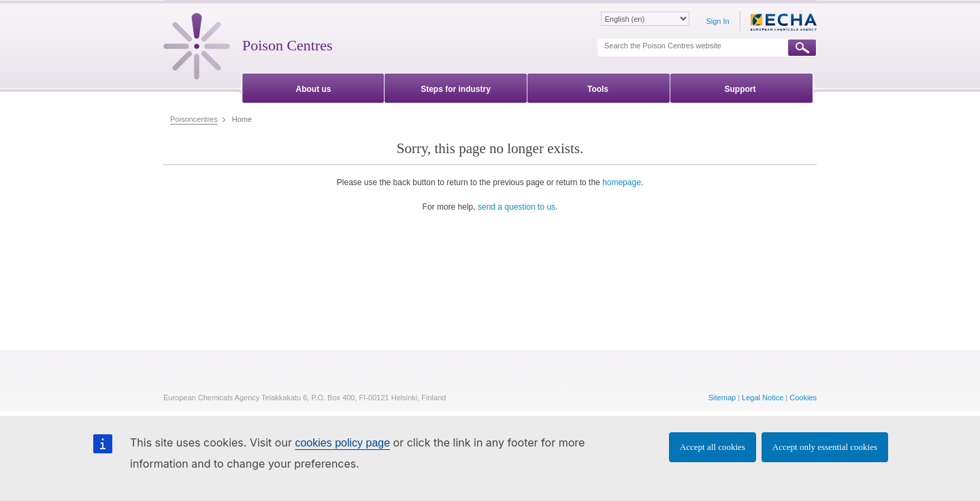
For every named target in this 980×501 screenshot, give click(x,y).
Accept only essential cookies (825, 447)
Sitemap (722, 398)
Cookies (803, 398)
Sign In (717, 21)
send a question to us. (518, 207)
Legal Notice (763, 398)
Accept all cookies (713, 447)
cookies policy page (342, 443)
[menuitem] (313, 87)
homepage (622, 182)
